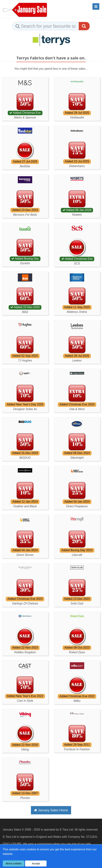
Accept (36, 863)
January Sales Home (51, 810)
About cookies (13, 863)
